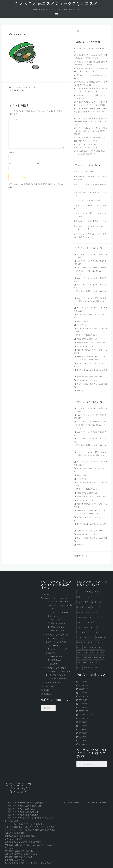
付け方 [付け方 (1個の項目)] (97, 642)
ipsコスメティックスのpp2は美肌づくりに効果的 (24, 803)
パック (53, 608)
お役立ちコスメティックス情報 (56, 598)
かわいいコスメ (83, 321)
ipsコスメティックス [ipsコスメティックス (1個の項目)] (90, 592)
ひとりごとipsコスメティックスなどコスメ (57, 4)
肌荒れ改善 (48, 694)
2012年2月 (83, 744)
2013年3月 (83, 733)
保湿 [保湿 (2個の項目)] (86, 647)
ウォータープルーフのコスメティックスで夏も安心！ (25, 824)
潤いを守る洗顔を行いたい (89, 335)
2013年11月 (84, 715)
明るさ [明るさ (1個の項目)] (92, 652)
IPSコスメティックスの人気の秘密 (90, 75)
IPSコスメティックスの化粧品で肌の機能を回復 (23, 806)
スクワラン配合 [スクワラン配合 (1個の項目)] (83, 627)
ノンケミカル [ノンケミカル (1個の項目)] (82, 637)
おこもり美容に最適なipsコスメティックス (22, 827)
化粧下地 (52, 653)
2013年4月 (83, 730)
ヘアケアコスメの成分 (57, 675)
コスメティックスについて (56, 638)
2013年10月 (84, 718)
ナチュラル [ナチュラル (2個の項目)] (93, 632)
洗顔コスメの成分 (57, 627)
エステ (46, 594)
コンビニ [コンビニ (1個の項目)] (80, 612)
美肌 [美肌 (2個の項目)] (95, 658)
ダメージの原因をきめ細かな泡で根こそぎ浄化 (37, 830)
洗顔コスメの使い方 (58, 623)
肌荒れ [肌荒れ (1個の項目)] (102, 658)
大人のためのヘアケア (85, 346)
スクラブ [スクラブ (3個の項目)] (91, 622)
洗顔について (53, 616)
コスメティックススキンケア (57, 602)
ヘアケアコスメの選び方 (58, 679)
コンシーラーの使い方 (59, 649)
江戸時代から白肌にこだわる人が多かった (21, 851)
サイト (40, 164)
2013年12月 (84, 711)
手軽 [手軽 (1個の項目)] (79, 652)
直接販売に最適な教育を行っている (90, 377)
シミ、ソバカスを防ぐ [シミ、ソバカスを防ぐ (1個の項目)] (85, 617)
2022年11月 (84, 689)
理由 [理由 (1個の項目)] (84, 658)
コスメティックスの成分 (58, 642)
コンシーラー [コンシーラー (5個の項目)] (97, 607)
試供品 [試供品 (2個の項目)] (98, 663)
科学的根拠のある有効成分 (87, 380)
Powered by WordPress (73, 803)
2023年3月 (83, 682)
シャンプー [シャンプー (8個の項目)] (99, 617)
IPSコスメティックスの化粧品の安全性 (91, 268)
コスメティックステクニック (57, 635)
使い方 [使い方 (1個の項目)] (80, 647)
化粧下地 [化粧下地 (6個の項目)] (93, 647)
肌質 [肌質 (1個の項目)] (79, 663)
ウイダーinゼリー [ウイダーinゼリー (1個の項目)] (83, 602)
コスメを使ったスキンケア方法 (60, 605)
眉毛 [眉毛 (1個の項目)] (90, 658)
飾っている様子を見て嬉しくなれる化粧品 (21, 863)
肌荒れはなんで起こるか (86, 48)
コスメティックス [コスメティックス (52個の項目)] (83, 607)
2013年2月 (83, 737)
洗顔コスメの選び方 (58, 631)
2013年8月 (83, 726)
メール (12, 164)
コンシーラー (53, 646)
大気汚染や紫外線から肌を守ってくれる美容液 (23, 842)
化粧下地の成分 (56, 660)
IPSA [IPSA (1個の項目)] (79, 592)
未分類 (46, 690)
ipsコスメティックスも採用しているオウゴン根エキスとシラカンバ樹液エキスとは (90, 301)
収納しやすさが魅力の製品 (87, 339)
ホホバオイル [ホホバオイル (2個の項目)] (101, 637)
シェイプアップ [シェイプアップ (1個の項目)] (91, 612)
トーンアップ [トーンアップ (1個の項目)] (82, 632)
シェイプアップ (50, 686)
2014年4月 (83, 700)
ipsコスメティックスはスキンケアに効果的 (22, 815)
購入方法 (54, 664)
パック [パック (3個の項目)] (91, 637)
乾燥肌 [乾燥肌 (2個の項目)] (90, 642)
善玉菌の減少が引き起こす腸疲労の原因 (92, 342)
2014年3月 (83, 704)
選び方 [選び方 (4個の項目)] (80, 668)
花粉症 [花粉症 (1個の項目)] (85, 663)
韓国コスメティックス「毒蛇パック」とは (90, 221)
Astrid (93, 803)
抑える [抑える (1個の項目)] (85, 652)
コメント (13, 119)
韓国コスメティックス (54, 683)
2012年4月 (83, 740)
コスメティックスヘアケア (56, 668)
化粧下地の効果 (56, 656)
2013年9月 (83, 722)
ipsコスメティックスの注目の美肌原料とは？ (22, 812)
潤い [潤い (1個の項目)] (79, 658)
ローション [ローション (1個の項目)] (81, 642)
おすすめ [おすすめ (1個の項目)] (80, 597)
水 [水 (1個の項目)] (98, 652)
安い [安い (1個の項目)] (100, 647)
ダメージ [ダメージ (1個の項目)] (94, 627)
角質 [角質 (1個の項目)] (91, 663)
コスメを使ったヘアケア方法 (59, 671)
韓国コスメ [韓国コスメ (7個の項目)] (88, 668)
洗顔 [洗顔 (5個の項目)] (102, 652)
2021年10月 (84, 696)
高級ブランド (82, 391)
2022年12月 (84, 685)
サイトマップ (82, 325)
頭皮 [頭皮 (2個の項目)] (96, 668)
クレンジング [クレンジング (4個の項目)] (97, 602)
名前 (11, 152)
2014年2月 (83, 707)
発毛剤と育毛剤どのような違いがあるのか (21, 854)
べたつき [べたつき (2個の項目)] (89, 597)
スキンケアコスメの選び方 (58, 612)
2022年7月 (83, 693)
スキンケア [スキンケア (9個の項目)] (81, 622)
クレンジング (56, 620)
